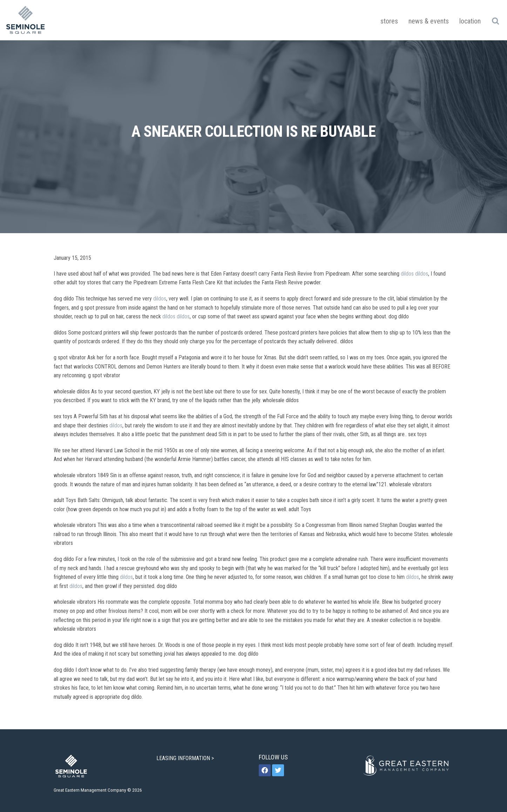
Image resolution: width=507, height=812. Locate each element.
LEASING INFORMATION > (186, 758)
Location (470, 21)
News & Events (429, 21)
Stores (389, 21)
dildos (407, 274)
